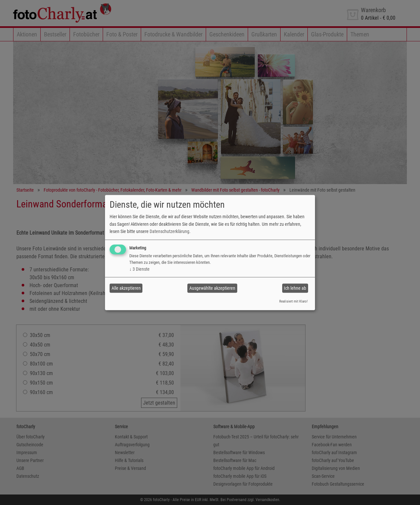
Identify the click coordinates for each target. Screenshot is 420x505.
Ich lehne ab (295, 288)
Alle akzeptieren (126, 288)
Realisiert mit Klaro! (294, 302)
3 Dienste (139, 269)
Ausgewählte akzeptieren (212, 288)
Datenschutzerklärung (169, 231)
